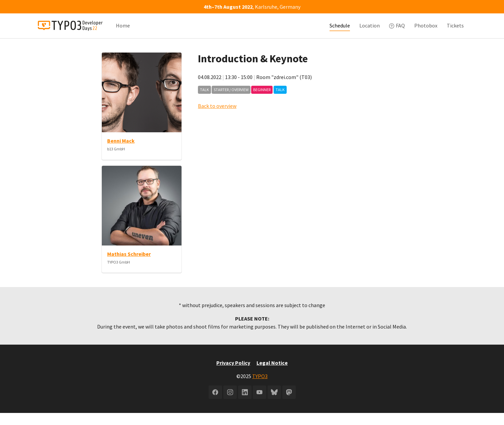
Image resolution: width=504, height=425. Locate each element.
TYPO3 (260, 388)
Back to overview (217, 118)
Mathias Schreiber (129, 266)
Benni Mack (121, 153)
